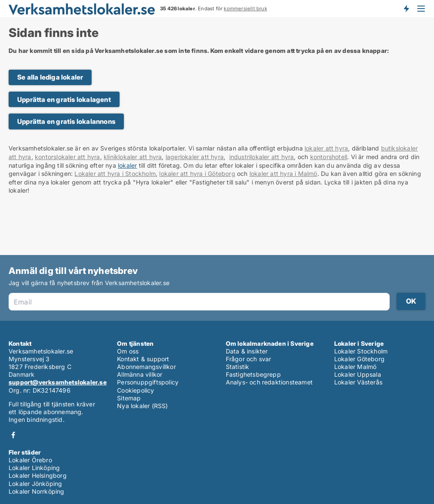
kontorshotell (329, 157)
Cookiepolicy (135, 390)
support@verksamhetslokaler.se (58, 382)
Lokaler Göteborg (359, 359)
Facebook (13, 435)
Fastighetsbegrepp (253, 374)
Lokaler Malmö (356, 367)
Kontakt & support (143, 359)
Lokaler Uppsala (358, 374)
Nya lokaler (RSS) (142, 406)
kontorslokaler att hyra (68, 157)
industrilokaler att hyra (262, 157)
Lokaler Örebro (30, 460)
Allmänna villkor (140, 374)
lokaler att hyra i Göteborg (197, 174)
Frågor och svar (249, 359)
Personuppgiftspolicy (148, 382)
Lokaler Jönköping (35, 484)
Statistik (238, 367)
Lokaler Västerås (358, 382)
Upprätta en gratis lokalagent (64, 100)
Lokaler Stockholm (361, 351)
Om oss (128, 351)
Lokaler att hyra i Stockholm (115, 174)
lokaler (127, 165)
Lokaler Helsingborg (38, 475)
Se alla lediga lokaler (50, 77)
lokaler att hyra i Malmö (283, 174)
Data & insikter (247, 351)
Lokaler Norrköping (37, 491)
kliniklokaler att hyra (133, 157)
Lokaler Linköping (34, 468)
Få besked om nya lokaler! (406, 9)
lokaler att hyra (326, 148)
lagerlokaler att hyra (195, 157)
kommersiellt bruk (245, 9)
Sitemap (129, 398)
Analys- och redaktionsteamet (269, 382)
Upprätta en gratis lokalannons (66, 121)
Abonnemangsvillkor (146, 367)
